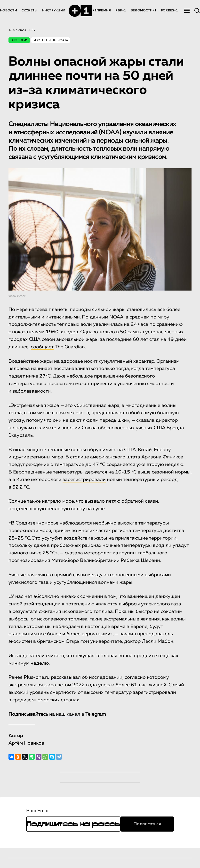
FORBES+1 (169, 11)
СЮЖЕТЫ (30, 11)
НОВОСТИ (8, 11)
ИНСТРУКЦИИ (54, 11)
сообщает (42, 347)
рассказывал (66, 677)
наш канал (68, 714)
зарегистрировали (84, 480)
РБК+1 (121, 11)
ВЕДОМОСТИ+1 (144, 11)
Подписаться (147, 824)
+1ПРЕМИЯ (102, 11)
